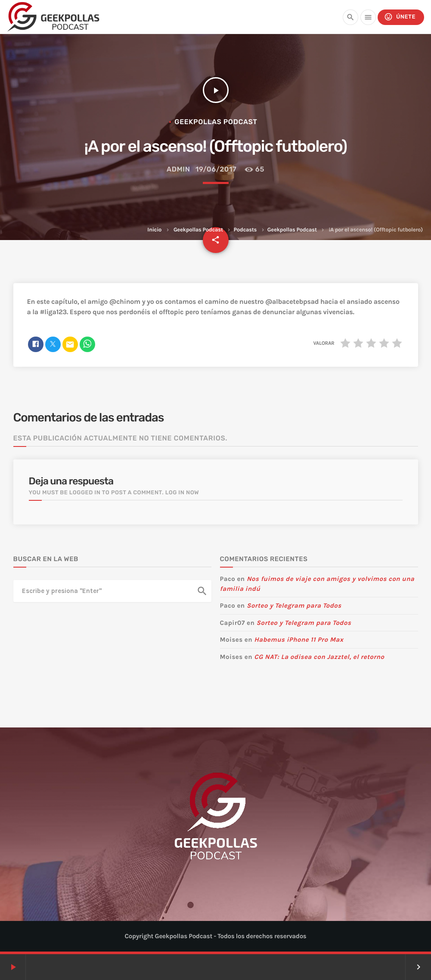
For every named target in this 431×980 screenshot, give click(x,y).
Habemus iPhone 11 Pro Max (299, 640)
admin (178, 169)
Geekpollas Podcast (198, 230)
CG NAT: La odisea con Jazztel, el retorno (319, 657)
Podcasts (245, 230)
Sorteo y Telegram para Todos (294, 605)
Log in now (182, 493)
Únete (400, 17)
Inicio (154, 230)
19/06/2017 (216, 169)
